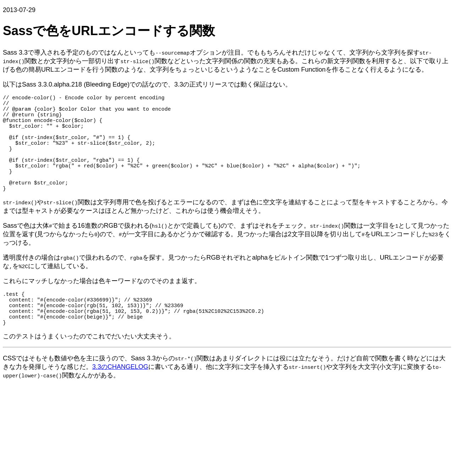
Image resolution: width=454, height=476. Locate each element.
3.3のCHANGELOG (120, 399)
